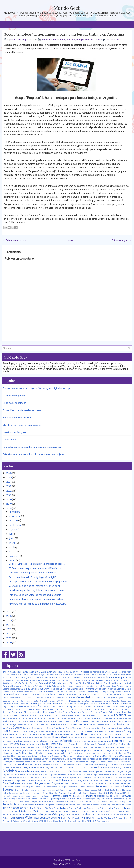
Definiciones (97, 701)
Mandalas (58, 756)
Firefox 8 (24, 721)
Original (6, 775)
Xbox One (81, 821)
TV (31, 811)
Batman (43, 683)
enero (12, 561)
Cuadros (40, 698)
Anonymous (58, 677)
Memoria (115, 759)
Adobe (6, 675)
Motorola (14, 765)
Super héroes (25, 802)
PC (119, 775)
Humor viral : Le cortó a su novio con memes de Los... (37, 599)
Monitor (6, 765)
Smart (81, 796)
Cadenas (29, 686)
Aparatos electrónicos (93, 678)
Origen (128, 772)
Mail (37, 756)
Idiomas (82, 738)
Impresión (127, 738)
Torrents (41, 808)
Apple (121, 677)
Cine (12, 692)
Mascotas (37, 759)
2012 (9, 634)
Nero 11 (63, 768)
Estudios (46, 715)
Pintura (88, 778)
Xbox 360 (63, 821)
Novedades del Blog (29, 771)
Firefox (6, 721)
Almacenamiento (102, 675)
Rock (107, 790)
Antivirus (78, 677)
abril (12, 547)
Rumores (127, 790)
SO (104, 796)
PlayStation (8, 780)
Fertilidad (35, 719)
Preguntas (127, 781)
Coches (33, 692)
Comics (81, 692)
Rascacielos (52, 787)
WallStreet (114, 814)
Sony (13, 799)
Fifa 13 (75, 718)
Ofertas (57, 772)
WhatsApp (56, 818)
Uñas (65, 811)
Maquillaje (87, 756)
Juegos (47, 747)
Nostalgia (118, 768)
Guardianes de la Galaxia (52, 732)
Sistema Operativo (61, 796)
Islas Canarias (21, 747)
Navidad (41, 767)
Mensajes (7, 762)
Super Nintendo (40, 802)
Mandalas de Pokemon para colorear (22, 425)
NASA (121, 765)
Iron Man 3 (8, 747)
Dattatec (52, 701)
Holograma (93, 734)
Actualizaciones (119, 672)
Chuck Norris (101, 689)
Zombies (106, 821)
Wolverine (18, 821)
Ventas (6, 815)
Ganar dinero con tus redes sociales (22, 410)
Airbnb (65, 675)
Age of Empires (47, 675)
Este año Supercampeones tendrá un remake (32, 573)
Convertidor (83, 694)
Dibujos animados (121, 704)
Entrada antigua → (121, 240)
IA (70, 738)
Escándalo (127, 712)
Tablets (88, 802)
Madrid (31, 756)
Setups (21, 796)
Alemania (81, 675)
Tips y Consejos (13, 808)
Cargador (121, 686)
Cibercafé (112, 689)
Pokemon (64, 780)
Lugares (110, 753)
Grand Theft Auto (124, 728)
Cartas (128, 686)
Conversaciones (70, 695)
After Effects (35, 675)
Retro (81, 790)
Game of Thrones (41, 725)
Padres (44, 775)
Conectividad (25, 695)
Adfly (129, 672)
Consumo (58, 695)
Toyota (56, 808)
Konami (29, 750)
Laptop (63, 750)
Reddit (112, 787)
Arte (38, 680)
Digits (12, 707)
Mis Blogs (91, 762)
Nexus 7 (78, 768)
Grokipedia (16, 732)
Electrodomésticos (33, 712)
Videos (87, 814)
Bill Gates (91, 683)
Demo (107, 701)
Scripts (79, 793)
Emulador (86, 712)
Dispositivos (78, 707)
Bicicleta (83, 683)
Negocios (50, 768)
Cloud (26, 692)
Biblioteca (74, 683)
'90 (9, 672)
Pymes (18, 787)
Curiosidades (85, 698)
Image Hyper (103, 738)
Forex (36, 721)
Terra (78, 805)
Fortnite (56, 721)
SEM (124, 793)
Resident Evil (52, 790)
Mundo (63, 765)
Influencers (54, 741)
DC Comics (62, 701)
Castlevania (15, 689)
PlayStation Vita (51, 781)
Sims (41, 796)
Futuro (6, 724)
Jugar (90, 747)
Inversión (25, 744)
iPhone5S (101, 744)
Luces (102, 753)
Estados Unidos (34, 715)
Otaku (14, 775)
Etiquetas (56, 715)
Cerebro (34, 689)
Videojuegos (60, 814)
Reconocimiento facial (76, 787)
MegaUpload (96, 759)
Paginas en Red (75, 864)
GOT (99, 728)
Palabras (71, 775)
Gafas (20, 725)
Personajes (24, 778)
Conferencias (37, 695)
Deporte (115, 701)
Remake (25, 790)
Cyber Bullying (125, 698)
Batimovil (34, 683)
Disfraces (61, 707)
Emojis (58, 712)
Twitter (37, 811)
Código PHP (52, 692)
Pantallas (81, 775)
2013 (9, 629)
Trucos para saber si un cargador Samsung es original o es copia (37, 388)
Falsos (6, 718)
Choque (82, 689)
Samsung (28, 793)
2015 (9, 620)
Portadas (94, 781)
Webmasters (18, 818)
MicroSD (53, 762)
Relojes (18, 790)
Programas (57, 783)
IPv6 (120, 744)
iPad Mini (46, 744)
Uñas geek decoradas (14, 403)
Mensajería (126, 759)
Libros (6, 753)
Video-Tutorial (30, 814)
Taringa (123, 802)
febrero (13, 556)
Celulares (25, 689)
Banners (11, 683)
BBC (49, 683)
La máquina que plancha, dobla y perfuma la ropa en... (37, 590)
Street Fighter (113, 799)
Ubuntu (45, 811)
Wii (70, 818)
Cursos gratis (110, 698)
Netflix (70, 767)
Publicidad (126, 783)
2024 (9, 482)
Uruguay (86, 811)
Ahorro (58, 675)
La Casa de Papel (42, 751)
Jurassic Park (109, 747)
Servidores (14, 796)
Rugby (119, 790)
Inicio (70, 240)
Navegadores (29, 767)
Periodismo (8, 778)
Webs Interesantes (37, 818)
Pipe (94, 778)
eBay (53, 709)
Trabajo (98, 40)
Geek (119, 724)
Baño (19, 683)
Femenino (26, 719)
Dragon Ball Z (14, 709)
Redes (119, 787)
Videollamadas (75, 815)
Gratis (6, 731)
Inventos (15, 744)
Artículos (45, 680)
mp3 (40, 765)
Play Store (127, 778)
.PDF (5, 672)
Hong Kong (126, 734)
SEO (129, 793)
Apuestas (7, 680)
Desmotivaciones (51, 704)
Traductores (93, 808)
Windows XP (8, 821)
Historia (55, 734)
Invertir (33, 744)
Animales (40, 678)
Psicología (110, 783)
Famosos (14, 719)
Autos (123, 680)
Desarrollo (24, 704)
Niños (104, 767)
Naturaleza (16, 768)
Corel (99, 695)
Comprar (127, 692)
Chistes (75, 689)
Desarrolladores (11, 704)
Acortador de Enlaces (102, 672)
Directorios (28, 707)
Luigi (116, 753)
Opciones (99, 772)
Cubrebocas (62, 698)
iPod (115, 744)
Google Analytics (39, 728)
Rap (33, 787)
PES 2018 (57, 778)
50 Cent (77, 672)
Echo (66, 709)
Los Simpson (78, 753)
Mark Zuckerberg (123, 756)
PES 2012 (38, 778)
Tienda (128, 805)
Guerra (67, 732)
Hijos (48, 734)
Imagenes (115, 737)
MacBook (7, 756)
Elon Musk (49, 712)
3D (71, 672)
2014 (9, 625)
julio (12, 534)
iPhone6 (109, 744)
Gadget (13, 724)
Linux (49, 753)
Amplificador (8, 678)
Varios (109, 811)
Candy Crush (69, 686)
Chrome (90, 689)
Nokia (110, 767)
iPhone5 (92, 744)
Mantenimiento (76, 756)
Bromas (7, 686)
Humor (47, 737)
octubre (13, 520)
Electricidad (17, 712)
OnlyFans (84, 771)
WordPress (33, 821)
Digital (6, 707)
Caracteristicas (109, 686)
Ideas (74, 738)
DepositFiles (126, 701)
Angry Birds (29, 678)
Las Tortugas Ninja (77, 750)
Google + (27, 728)
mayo (12, 543)
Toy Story (49, 808)
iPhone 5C (83, 744)
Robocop (93, 790)
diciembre (15, 512)
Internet (119, 741)
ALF (93, 675)
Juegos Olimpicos (62, 747)
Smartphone (91, 796)
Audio (99, 680)
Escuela (6, 715)
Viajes (12, 815)
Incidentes (27, 741)
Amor (128, 675)
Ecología (73, 709)
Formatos (43, 721)
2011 (9, 638)
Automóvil (115, 680)
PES (32, 778)
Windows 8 (109, 818)
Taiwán (104, 802)
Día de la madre (68, 704)
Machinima (16, 756)
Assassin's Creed (74, 680)
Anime (48, 677)
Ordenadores (110, 771)
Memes (107, 759)
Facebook (120, 715)
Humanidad (37, 738)
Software (126, 796)
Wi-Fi (65, 818)
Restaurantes (65, 790)
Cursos (98, 698)
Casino (6, 689)
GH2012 (127, 724)
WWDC (42, 821)
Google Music (90, 728)
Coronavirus (107, 695)
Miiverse (72, 762)
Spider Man (36, 799)
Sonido (6, 799)
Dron (23, 709)
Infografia (66, 741)
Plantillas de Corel (114, 778)
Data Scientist (40, 701)
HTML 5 (20, 738)
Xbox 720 (72, 821)
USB (92, 811)
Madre (24, 756)
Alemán (72, 675)
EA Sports (46, 709)
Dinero (19, 706)
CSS (25, 698)
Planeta (101, 778)
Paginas (62, 775)
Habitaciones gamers (14, 396)
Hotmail (6, 738)
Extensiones (94, 715)
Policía (74, 781)
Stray (104, 799)
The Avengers (93, 805)
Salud (6, 793)
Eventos (64, 715)
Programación (43, 783)
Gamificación (63, 725)
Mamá (50, 756)
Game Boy (28, 725)
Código (41, 692)
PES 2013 (47, 778)
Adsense (14, 675)
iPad (39, 744)
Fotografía (65, 721)
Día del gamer (83, 704)
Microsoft (62, 762)
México (34, 762)
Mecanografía (58, 759)
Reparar (33, 790)
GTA (38, 731)
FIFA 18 (90, 719)
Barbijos (26, 683)
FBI (20, 719)
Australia (106, 680)
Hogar (85, 734)
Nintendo (96, 767)
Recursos (101, 786)
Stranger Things (94, 799)
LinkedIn (32, 753)
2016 (9, 616)
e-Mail (38, 709)
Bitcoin (100, 683)
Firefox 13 (15, 721)
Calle (54, 686)
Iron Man (127, 744)
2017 (9, 612)
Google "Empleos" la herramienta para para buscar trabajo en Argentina (64, 34)
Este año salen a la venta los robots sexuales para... (36, 595)
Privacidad (8, 783)
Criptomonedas (16, 698)
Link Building (21, 753)
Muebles (46, 765)
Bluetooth (127, 683)
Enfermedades (115, 712)
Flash (31, 721)
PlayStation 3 (21, 781)
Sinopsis (47, 796)
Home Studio (10, 440)
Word (25, 821)
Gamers (53, 724)
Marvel (17, 759)
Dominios (100, 707)
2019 (9, 504)
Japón (38, 747)
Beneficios (64, 683)
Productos (20, 783)
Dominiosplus (112, 707)
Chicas (56, 689)
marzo (13, 552)
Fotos (79, 721)
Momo (111, 762)
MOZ (27, 765)
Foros (50, 721)
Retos (75, 790)
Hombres (103, 734)
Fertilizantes (46, 719)
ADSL (20, 675)
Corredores (118, 695)
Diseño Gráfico (49, 707)
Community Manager (97, 692)
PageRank (53, 775)
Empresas (76, 712)
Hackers (99, 731)
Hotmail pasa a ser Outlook (17, 418)
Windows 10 (98, 818)
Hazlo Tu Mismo (18, 734)
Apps (128, 677)
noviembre (15, 516)
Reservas (41, 790)
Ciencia (120, 689)
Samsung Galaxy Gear (44, 793)
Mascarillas (27, 759)
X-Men (50, 821)
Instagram (85, 741)
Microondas (44, 762)
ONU (92, 771)
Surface (80, 802)
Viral (95, 814)
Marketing (8, 759)
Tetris (84, 805)
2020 (9, 499)
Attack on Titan (88, 680)
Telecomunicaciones (26, 805)
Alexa (88, 675)
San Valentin (61, 793)
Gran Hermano (109, 728)
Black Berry (109, 683)
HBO (29, 734)
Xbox (56, 821)
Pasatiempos (103, 775)
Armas (32, 680)
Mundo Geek (67, 8)
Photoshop (67, 778)
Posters (118, 781)
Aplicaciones (110, 677)
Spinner (46, 799)
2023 (9, 486)
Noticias (89, 40)
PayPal (114, 775)
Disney (69, 707)
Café (37, 686)
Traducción (81, 808)
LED (105, 750)
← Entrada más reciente (15, 240)
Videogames (44, 814)
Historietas (75, 734)
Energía (104, 712)
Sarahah (72, 793)
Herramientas (38, 734)
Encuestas (95, 712)
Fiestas (67, 719)
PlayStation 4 (36, 780)
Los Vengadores (92, 753)
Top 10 (33, 808)
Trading (72, 808)
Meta (28, 762)
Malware (43, 756)
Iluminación (91, 738)
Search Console (90, 793)
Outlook (21, 775)
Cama (60, 686)
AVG (5, 683)
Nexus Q (86, 768)
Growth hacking (28, 732)
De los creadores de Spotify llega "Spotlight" (32, 577)
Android (19, 677)
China (63, 689)
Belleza (55, 683)
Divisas (88, 707)
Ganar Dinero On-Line (81, 724)
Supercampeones (57, 802)
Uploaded (73, 811)
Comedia (64, 692)
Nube (44, 772)
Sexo (27, 796)
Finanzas (127, 719)
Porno (86, 780)
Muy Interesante (92, 765)
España (23, 715)
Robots (101, 790)
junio (12, 538)
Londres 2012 (66, 753)
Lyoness (123, 753)
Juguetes (97, 747)
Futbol (122, 721)
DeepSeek (86, 701)
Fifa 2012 (99, 718)
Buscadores (59, 40)
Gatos (113, 725)
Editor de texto (101, 709)
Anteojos (69, 678)
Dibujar (108, 704)
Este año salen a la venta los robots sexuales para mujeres (34, 454)
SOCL (119, 796)
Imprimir (18, 741)
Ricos (87, 790)
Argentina (47, 40)
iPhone (54, 744)
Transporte (118, 808)
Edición (91, 709)
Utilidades (100, 811)
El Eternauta (124, 709)
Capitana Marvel (94, 686)
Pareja (94, 775)
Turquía (14, 811)
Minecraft (81, 762)
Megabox (85, 759)
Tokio (27, 808)
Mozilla (33, 765)
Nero (56, 768)
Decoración (75, 701)
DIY (93, 707)
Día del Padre (97, 704)
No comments (114, 40)
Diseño (37, 706)
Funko (115, 721)
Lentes (115, 751)
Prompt (68, 783)
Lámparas (55, 751)
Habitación (89, 731)
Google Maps (78, 728)
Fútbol (128, 721)
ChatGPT (48, 689)
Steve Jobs (81, 799)
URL (79, 811)
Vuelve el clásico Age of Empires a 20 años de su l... (36, 586)
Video (19, 814)
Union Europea (55, 811)
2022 (9, 491)
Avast (129, 680)
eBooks (60, 709)
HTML (13, 738)
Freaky (98, 721)
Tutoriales (24, 811)
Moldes (104, 762)
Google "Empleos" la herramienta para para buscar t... (37, 564)
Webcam (6, 818)
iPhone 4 (63, 744)
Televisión (71, 805)
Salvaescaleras (16, 793)
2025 (9, 477)
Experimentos (74, 715)
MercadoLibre (19, 762)
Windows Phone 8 (123, 818)
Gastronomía (98, 725)
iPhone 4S (73, 744)
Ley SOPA (123, 750)
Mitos (98, 762)
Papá (88, 775)
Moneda (117, 762)
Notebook (127, 768)
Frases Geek (89, 721)
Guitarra (80, 732)
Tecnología (10, 805)
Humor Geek (60, 737)
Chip (68, 689)
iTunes (31, 747)
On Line (73, 771)
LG (130, 751)
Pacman (30, 775)
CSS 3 (31, 698)
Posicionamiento (107, 781)
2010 (9, 643)
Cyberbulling (8, 701)
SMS (100, 796)
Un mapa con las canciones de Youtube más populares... (39, 582)
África (26, 675)
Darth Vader (26, 701)
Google (80, 40)
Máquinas (98, 756)
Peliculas (127, 775)
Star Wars (70, 799)
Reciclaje (62, 787)
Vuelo (106, 815)
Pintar (81, 778)
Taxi (129, 802)
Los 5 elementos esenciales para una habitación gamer (32, 447)
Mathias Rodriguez (20, 40)
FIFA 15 (82, 719)
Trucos (128, 808)
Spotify (53, 799)
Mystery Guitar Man (109, 765)
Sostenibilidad (23, 799)
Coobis (93, 695)
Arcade (15, 680)
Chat (41, 689)
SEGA (99, 793)
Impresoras (8, 741)
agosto (13, 529)
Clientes (19, 692)
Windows (86, 818)
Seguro (118, 793)
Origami (121, 772)
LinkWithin (41, 753)
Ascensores (60, 680)
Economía (83, 709)
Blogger (119, 683)
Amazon (121, 675)
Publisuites (8, 787)
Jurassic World (124, 747)
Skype (75, 796)
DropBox (30, 709)
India (35, 741)
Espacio (14, 715)
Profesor (30, 783)
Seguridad (108, 793)
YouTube (91, 821)
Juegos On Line (79, 747)
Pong (80, 781)
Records (91, 787)
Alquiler (114, 675)
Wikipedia (76, 818)
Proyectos (100, 783)
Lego (109, 751)
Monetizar (126, 762)
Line (11, 753)
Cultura (71, 698)
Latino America (94, 750)
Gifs (5, 728)
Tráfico (103, 808)
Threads (120, 805)
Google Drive (53, 728)
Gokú (10, 728)
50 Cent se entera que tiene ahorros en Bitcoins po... (36, 568)
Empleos (71, 40)
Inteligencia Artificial (102, 741)
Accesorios (86, 672)
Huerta (28, 738)
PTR (118, 783)
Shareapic (34, 796)
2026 (9, 473)
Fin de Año (117, 719)
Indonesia (43, 741)
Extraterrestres (107, 715)
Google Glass (65, 728)
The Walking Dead (107, 805)
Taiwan (96, 802)
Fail (130, 715)
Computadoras (11, 694)
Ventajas (127, 811)
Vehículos (118, 811)
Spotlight (61, 799)
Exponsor (84, 715)
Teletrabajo (60, 805)
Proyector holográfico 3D (83, 783)
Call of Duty (45, 686)
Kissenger (20, 751)
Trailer (110, 808)
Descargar (36, 704)
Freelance (107, 721)
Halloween (109, 731)
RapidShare (40, 787)
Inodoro (77, 741)
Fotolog (72, 721)
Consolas (48, 694)
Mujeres (55, 764)
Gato (107, 724)
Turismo (6, 811)
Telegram (49, 805)
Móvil (21, 764)
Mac (129, 753)
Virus (101, 814)
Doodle (121, 707)
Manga (66, 756)
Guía (73, 732)
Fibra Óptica (58, 719)
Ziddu (99, 821)
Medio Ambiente (73, 759)
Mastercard (47, 759)
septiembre (15, 525)
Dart (17, 701)
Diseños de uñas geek (15, 432)
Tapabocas (113, 802)
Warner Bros (126, 815)
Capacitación (81, 686)
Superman (70, 802)
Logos (56, 753)
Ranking (26, 787)
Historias (65, 734)
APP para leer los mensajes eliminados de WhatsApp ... (38, 604)
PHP (75, 778)
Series (6, 796)
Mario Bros (109, 756)
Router (113, 790)
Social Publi (111, 796)
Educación (113, 709)
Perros (16, 778)
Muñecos (70, 765)
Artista (52, 680)
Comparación (115, 692)
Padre (38, 775)
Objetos (50, 772)
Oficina (65, 772)
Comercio (72, 692)
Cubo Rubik (50, 698)
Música (79, 764)
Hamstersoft (120, 732)
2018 (9, 508)
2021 (9, 495)
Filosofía (108, 719)
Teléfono (40, 805)
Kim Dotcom (9, 750)
